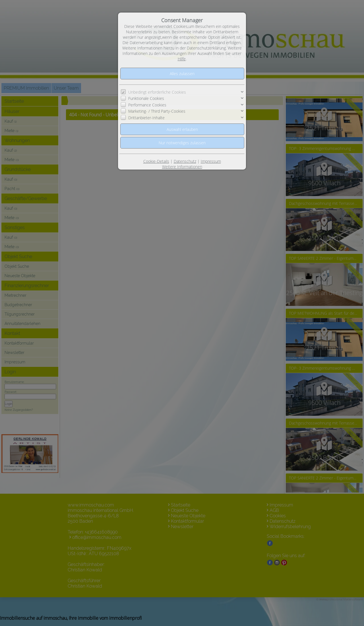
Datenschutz (185, 161)
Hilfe (182, 59)
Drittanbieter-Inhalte (146, 118)
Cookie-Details (156, 161)
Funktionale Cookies (146, 98)
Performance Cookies (147, 105)
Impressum (211, 161)
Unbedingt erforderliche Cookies (157, 92)
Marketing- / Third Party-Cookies (157, 111)
